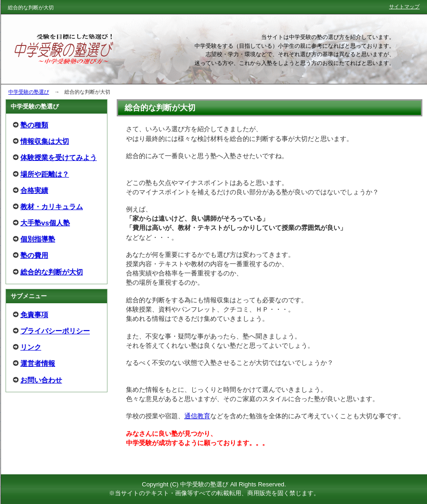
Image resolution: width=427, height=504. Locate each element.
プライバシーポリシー (55, 331)
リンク (31, 347)
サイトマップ (404, 6)
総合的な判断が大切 (52, 272)
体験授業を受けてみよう (59, 157)
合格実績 (34, 190)
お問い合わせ (41, 380)
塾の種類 (34, 125)
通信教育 (197, 416)
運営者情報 (38, 363)
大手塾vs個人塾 (45, 223)
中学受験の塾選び (29, 92)
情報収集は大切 (45, 141)
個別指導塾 (38, 239)
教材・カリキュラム (52, 207)
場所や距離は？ (45, 174)
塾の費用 (34, 255)
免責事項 (34, 315)
